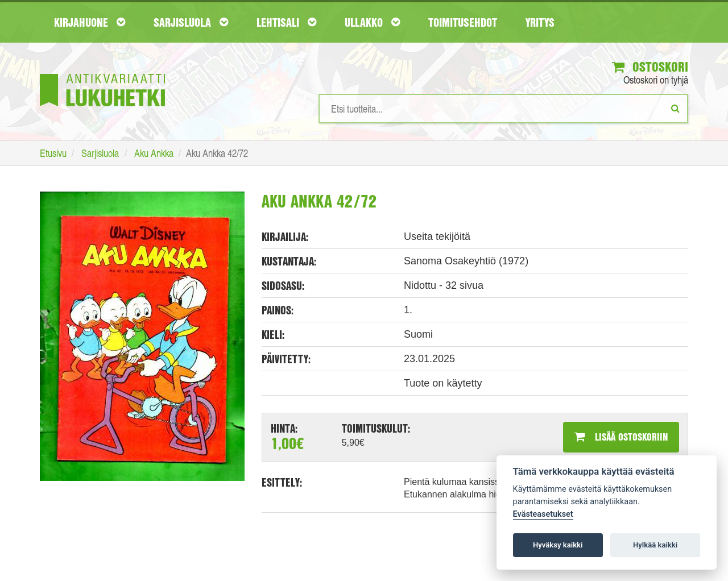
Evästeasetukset (543, 514)
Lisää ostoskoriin (621, 437)
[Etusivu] (102, 73)
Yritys (540, 22)
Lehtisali (286, 22)
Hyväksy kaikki (558, 545)
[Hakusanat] (503, 109)
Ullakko (372, 22)
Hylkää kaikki (655, 545)
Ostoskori (650, 67)
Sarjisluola (191, 22)
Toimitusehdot (463, 22)
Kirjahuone (90, 22)
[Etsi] (675, 108)
